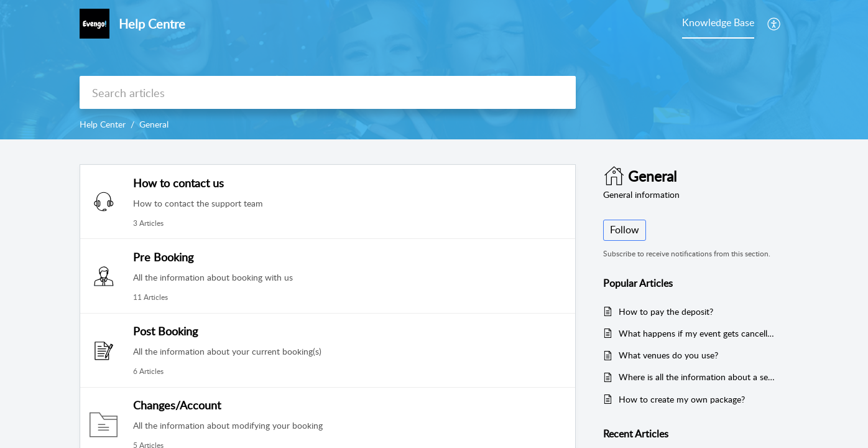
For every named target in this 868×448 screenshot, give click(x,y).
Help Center (103, 124)
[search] (328, 92)
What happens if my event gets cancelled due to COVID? (697, 333)
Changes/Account (177, 405)
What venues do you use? (668, 355)
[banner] (434, 70)
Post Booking (165, 331)
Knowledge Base (718, 22)
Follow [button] (625, 230)
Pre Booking (163, 257)
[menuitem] (774, 24)
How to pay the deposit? (666, 311)
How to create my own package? (682, 399)
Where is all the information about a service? (697, 377)
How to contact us (178, 183)
